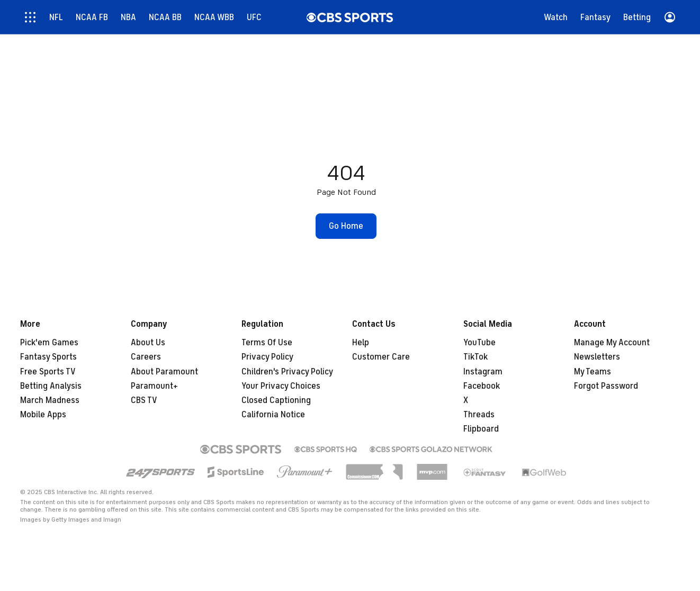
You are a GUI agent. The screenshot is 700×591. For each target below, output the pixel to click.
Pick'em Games (49, 343)
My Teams (593, 372)
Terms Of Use (267, 343)
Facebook (482, 386)
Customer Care (381, 357)
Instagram (483, 372)
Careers (146, 357)
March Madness (50, 400)
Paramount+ (154, 386)
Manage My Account (612, 343)
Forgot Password (606, 386)
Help (361, 343)
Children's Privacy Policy (287, 372)
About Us (148, 343)
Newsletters (597, 357)
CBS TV (144, 400)
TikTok (475, 357)
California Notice (273, 415)
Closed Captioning (276, 400)
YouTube (479, 343)
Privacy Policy (267, 357)
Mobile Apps (43, 415)
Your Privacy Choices (281, 386)
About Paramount (164, 372)
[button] (346, 226)
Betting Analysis (51, 386)
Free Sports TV (48, 372)
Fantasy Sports (48, 357)
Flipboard (481, 429)
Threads (479, 415)
